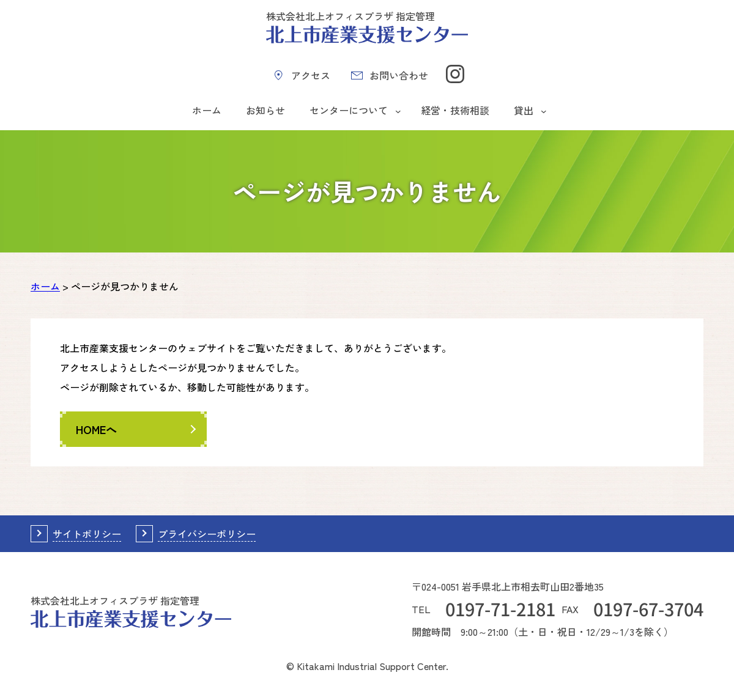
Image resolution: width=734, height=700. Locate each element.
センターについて (349, 110)
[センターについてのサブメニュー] (398, 111)
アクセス (311, 75)
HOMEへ (96, 429)
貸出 (524, 110)
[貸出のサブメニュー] (544, 111)
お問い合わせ (399, 75)
